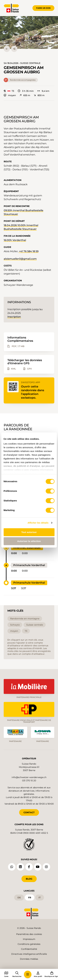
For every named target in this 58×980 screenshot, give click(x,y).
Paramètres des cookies (29, 934)
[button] (29, 32)
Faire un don (43, 8)
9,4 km (43, 91)
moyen (10, 95)
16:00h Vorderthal (15, 240)
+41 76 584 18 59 (29, 251)
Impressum (29, 939)
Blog (29, 879)
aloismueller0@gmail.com (20, 259)
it (40, 898)
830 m (39, 95)
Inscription (14, 317)
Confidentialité (29, 949)
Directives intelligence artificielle (29, 954)
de (19, 898)
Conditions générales (29, 944)
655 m (25, 95)
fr (30, 898)
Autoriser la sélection (29, 541)
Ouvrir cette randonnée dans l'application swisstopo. (33, 392)
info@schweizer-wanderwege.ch (29, 777)
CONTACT (29, 812)
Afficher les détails (38, 523)
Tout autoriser (29, 532)
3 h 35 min (26, 91)
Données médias (29, 959)
